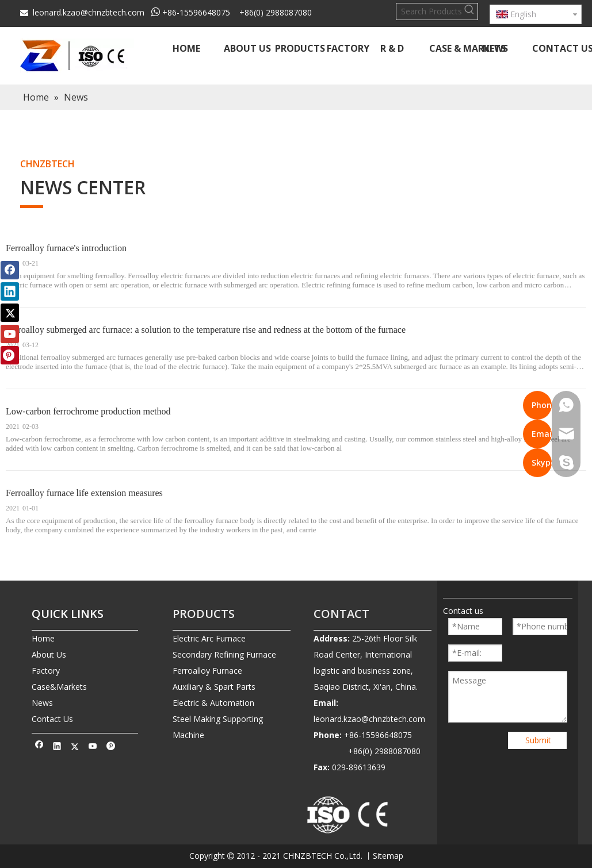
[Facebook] (39, 747)
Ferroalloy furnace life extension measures (84, 493)
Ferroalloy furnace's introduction (66, 248)
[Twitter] (75, 747)
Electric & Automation (213, 703)
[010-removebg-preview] (348, 816)
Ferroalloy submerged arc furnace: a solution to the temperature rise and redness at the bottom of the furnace (206, 330)
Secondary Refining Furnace (224, 654)
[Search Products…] (429, 11)
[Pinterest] (111, 747)
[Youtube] (93, 747)
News (42, 703)
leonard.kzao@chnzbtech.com (89, 12)
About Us (49, 654)
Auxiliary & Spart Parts (214, 687)
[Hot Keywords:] (469, 11)
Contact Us (52, 719)
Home (43, 638)
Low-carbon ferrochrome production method (88, 411)
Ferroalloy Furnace (207, 671)
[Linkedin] (57, 747)
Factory (46, 671)
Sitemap (388, 856)
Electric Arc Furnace (209, 638)
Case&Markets (59, 687)
